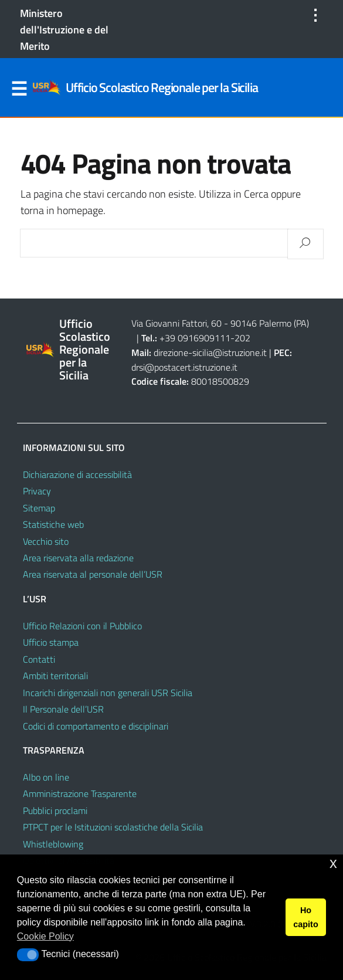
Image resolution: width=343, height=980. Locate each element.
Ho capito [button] (305, 917)
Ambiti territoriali (55, 676)
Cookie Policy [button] (45, 936)
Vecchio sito (46, 541)
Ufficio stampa (51, 642)
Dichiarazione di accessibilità (77, 474)
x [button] (333, 863)
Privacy (37, 491)
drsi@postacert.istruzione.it (184, 367)
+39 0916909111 (195, 338)
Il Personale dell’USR (63, 709)
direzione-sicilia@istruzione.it (210, 352)
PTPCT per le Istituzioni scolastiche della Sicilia (113, 827)
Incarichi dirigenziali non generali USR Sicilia (108, 693)
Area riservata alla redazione (78, 558)
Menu (19, 89)
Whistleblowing (53, 844)
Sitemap (39, 508)
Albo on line (46, 777)
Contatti (39, 659)
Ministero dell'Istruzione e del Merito (64, 30)
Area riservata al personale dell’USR (93, 574)
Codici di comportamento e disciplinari (96, 726)
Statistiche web (53, 524)
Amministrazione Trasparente (80, 794)
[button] (28, 955)
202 (242, 338)
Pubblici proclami (55, 811)
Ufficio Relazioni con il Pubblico (82, 626)
